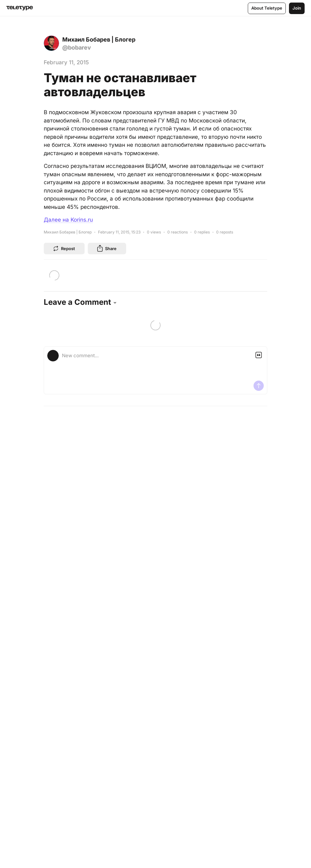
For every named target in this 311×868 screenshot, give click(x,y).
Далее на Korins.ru (68, 220)
